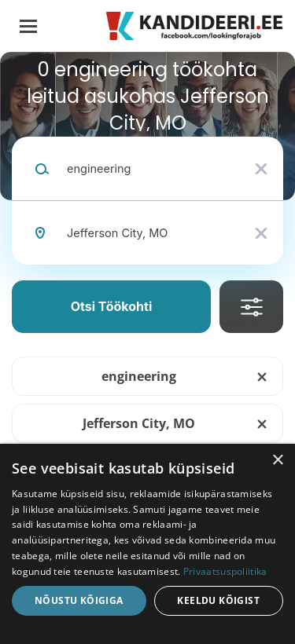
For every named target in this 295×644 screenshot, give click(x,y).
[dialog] (147, 544)
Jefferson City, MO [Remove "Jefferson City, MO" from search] (139, 423)
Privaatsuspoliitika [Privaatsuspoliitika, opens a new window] (225, 571)
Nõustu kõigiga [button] (79, 600)
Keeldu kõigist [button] (218, 600)
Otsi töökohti (112, 306)
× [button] (277, 461)
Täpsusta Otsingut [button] (251, 307)
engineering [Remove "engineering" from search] (139, 376)
